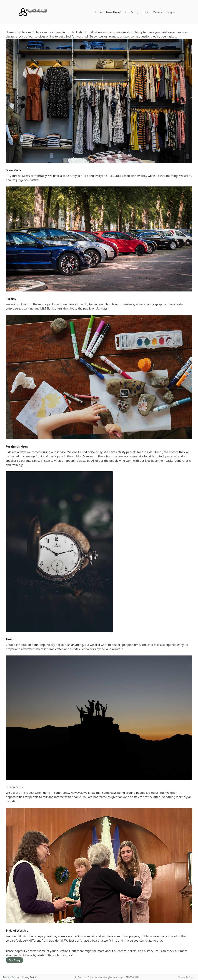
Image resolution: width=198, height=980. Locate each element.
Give (145, 12)
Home (98, 12)
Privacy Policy (29, 977)
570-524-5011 (132, 977)
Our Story (132, 12)
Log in (171, 12)
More (158, 12)
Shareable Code (186, 977)
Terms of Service (11, 977)
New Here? (114, 12)
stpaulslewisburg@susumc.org (107, 977)
